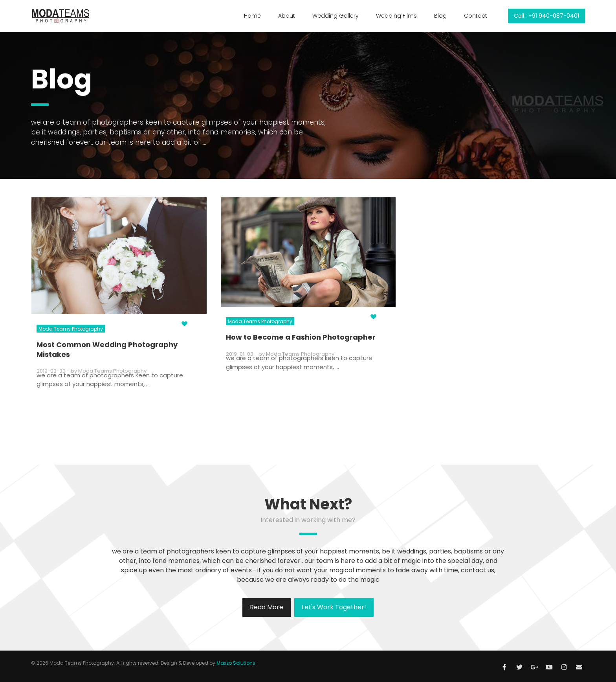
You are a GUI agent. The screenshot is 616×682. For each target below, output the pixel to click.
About (287, 16)
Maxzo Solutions (236, 663)
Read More (267, 607)
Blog (440, 16)
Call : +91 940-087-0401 (546, 16)
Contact (476, 16)
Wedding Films (396, 16)
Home (252, 16)
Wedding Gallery (335, 16)
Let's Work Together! (334, 607)
